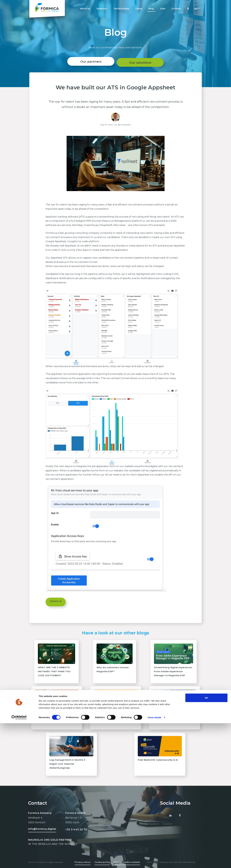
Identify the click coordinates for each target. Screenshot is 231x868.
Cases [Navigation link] (139, 9)
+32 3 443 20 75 (76, 830)
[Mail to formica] (42, 829)
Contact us (57, 602)
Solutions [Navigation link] (102, 9)
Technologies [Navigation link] (121, 9)
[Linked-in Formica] (170, 815)
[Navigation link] (188, 9)
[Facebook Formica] (180, 815)
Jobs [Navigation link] (163, 9)
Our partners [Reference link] (90, 62)
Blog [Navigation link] (151, 9)
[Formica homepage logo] (47, 9)
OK (206, 843)
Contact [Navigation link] (176, 9)
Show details (155, 862)
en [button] (196, 9)
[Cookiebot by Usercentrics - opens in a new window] (19, 862)
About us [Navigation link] (85, 9)
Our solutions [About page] (141, 62)
